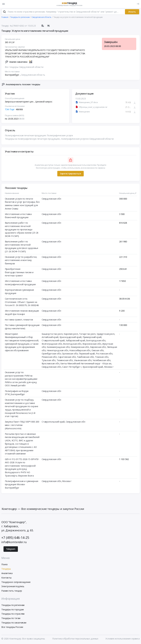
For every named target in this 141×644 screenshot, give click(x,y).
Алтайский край (50, 337)
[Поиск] (4, 12)
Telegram (11, 549)
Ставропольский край (53, 341)
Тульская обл (49, 360)
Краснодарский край (70, 337)
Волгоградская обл (52, 344)
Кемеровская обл (80, 347)
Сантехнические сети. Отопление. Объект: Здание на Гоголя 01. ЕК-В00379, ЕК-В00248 (22, 302)
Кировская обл (98, 347)
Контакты (6, 578)
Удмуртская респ (106, 334)
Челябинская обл (102, 360)
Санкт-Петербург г (72, 367)
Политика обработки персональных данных (75, 639)
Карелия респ (71, 334)
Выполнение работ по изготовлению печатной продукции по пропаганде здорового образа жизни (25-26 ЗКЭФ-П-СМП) (22, 229)
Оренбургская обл (51, 354)
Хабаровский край (75, 341)
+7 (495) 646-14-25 (15, 538)
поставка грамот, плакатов (19, 320)
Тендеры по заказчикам (14, 623)
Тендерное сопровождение (16, 582)
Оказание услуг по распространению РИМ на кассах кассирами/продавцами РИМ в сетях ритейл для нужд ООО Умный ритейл (21, 379)
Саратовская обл (67, 357)
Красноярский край (93, 367)
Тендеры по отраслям (13, 614)
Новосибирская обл (80, 351)
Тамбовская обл (85, 357)
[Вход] (138, 4)
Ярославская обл (50, 364)
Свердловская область (33, 75)
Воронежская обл (92, 344)
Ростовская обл (104, 354)
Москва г (109, 367)
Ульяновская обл (83, 360)
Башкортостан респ (52, 334)
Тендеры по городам (12, 610)
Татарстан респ (87, 334)
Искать (132, 12)
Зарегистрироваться (70, 174)
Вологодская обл (72, 344)
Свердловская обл (51, 199)
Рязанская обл (49, 357)
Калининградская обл (58, 347)
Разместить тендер (12, 591)
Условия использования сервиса (123, 639)
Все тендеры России (12, 627)
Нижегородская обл (57, 351)
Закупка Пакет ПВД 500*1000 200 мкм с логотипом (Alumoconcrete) (22, 425)
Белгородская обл (96, 341)
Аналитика (7, 573)
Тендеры (6, 569)
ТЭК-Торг (10, 110)
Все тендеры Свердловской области (24, 67)
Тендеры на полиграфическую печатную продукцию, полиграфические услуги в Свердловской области (59, 139)
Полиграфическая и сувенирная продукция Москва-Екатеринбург (22, 485)
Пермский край (87, 354)
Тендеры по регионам (13, 605)
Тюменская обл (65, 360)
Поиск (5, 565)
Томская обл (102, 357)
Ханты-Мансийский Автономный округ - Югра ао (86, 364)
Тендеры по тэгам (11, 618)
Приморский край (92, 337)
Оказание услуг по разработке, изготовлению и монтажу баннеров (21, 260)
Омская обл (98, 351)
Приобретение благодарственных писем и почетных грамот (19, 272)
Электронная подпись (13, 587)
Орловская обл (70, 354)
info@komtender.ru (14, 542)
